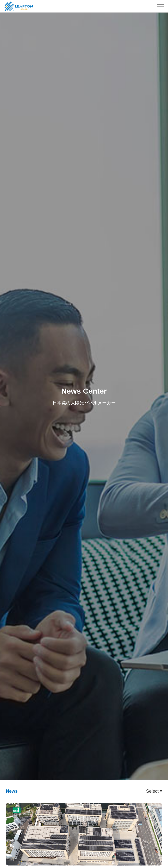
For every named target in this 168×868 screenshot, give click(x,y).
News (12, 791)
